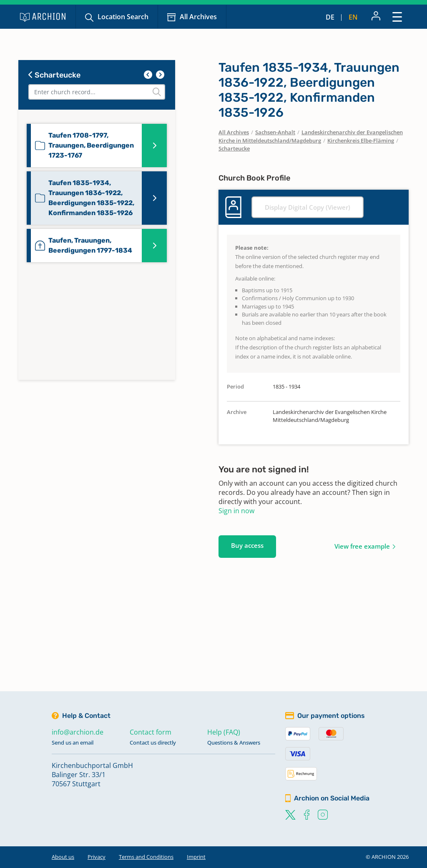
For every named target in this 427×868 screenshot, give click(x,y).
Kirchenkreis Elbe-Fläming (361, 140)
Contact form (151, 732)
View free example (362, 546)
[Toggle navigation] (397, 16)
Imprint (196, 857)
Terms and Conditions (146, 857)
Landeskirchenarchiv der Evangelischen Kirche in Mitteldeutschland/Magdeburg (311, 136)
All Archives (198, 17)
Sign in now (236, 511)
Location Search (123, 17)
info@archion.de (78, 732)
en (353, 17)
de (330, 17)
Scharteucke (54, 75)
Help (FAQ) (224, 732)
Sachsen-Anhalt (275, 132)
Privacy (97, 857)
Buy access (247, 545)
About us (63, 857)
